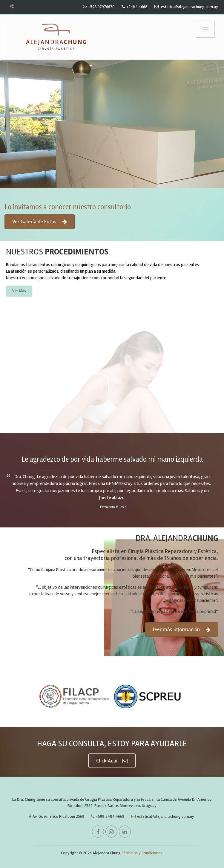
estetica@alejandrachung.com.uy (161, 816)
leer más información (182, 630)
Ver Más (19, 291)
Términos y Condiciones (142, 853)
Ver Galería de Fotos (40, 222)
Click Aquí (112, 761)
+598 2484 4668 (106, 816)
